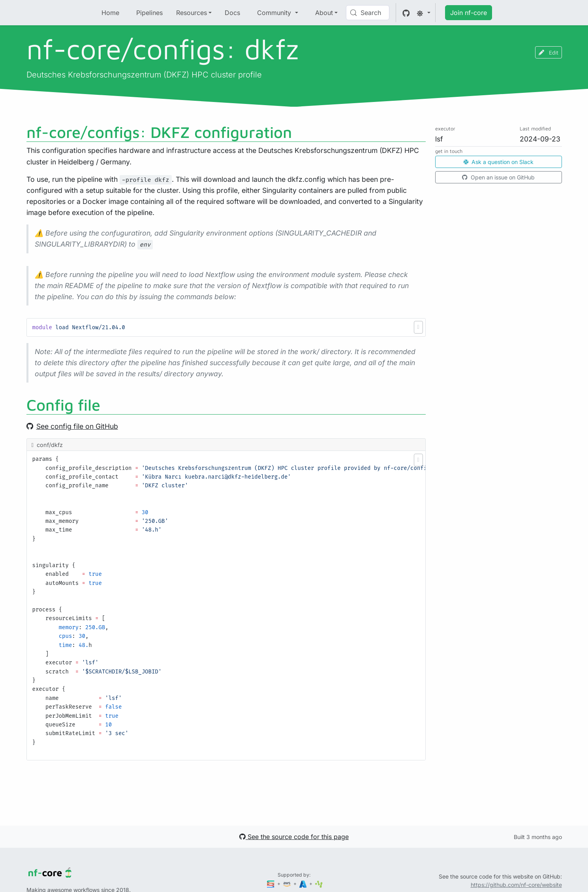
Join (469, 13)
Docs (232, 13)
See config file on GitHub (72, 426)
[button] (418, 327)
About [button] (324, 13)
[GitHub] (406, 13)
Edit (549, 52)
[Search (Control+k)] (368, 13)
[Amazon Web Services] (287, 884)
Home (110, 13)
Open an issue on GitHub (498, 177)
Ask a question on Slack (499, 162)
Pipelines (149, 13)
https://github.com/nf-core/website (516, 885)
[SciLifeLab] (319, 884)
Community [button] (275, 13)
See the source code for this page (294, 837)
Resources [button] (192, 13)
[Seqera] (271, 884)
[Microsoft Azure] (304, 884)
